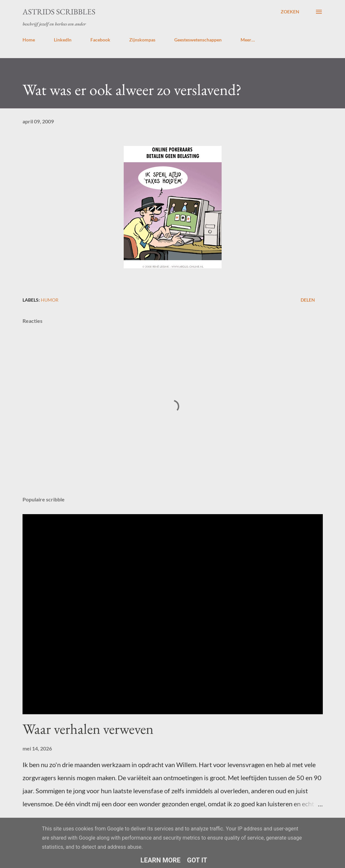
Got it (197, 860)
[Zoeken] (290, 12)
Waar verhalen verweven (88, 729)
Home (29, 40)
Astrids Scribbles (59, 12)
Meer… (248, 40)
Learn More (160, 860)
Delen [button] (308, 300)
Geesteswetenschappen (198, 40)
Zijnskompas (142, 40)
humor (50, 300)
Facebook (100, 40)
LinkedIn (63, 40)
